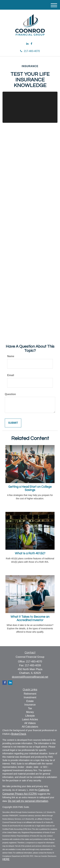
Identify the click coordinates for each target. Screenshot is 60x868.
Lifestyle (30, 716)
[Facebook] (31, 44)
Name (11, 356)
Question (10, 394)
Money (30, 712)
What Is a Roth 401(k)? (30, 553)
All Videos (30, 723)
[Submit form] (13, 423)
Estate (30, 701)
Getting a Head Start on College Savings (30, 489)
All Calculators (30, 727)
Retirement (30, 694)
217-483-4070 (30, 51)
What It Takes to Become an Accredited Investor (30, 619)
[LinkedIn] (27, 44)
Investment (30, 697)
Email (11, 375)
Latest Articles (30, 719)
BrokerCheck (19, 734)
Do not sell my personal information (28, 801)
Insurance (30, 705)
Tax (30, 708)
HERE (6, 859)
